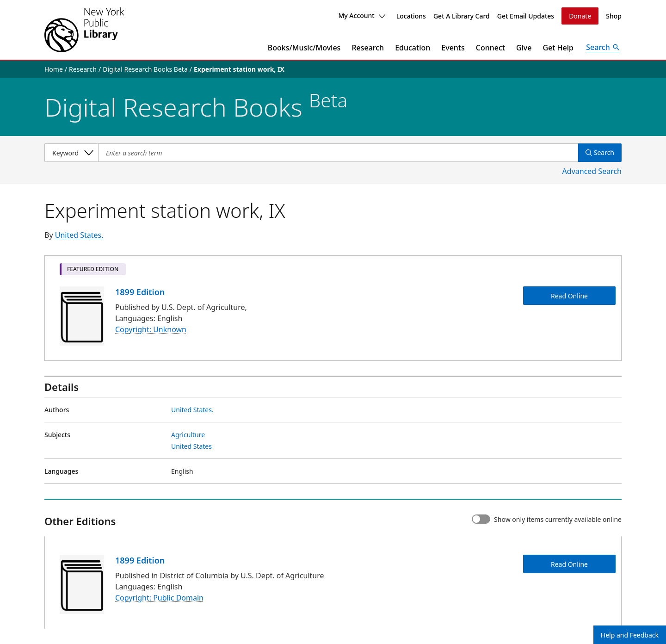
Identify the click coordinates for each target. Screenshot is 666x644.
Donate (580, 16)
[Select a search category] (71, 153)
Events (453, 48)
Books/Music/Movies (304, 48)
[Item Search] (338, 153)
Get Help (558, 48)
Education (413, 48)
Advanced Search (592, 171)
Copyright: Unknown (151, 330)
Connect (490, 48)
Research (368, 48)
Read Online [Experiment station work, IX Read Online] (569, 296)
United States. (79, 235)
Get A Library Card (462, 16)
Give (524, 48)
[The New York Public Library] (84, 30)
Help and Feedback (630, 635)
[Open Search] (603, 48)
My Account (361, 15)
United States (191, 446)
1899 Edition (140, 292)
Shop (614, 16)
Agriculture (188, 435)
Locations (411, 16)
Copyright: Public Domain (159, 598)
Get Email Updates (526, 16)
